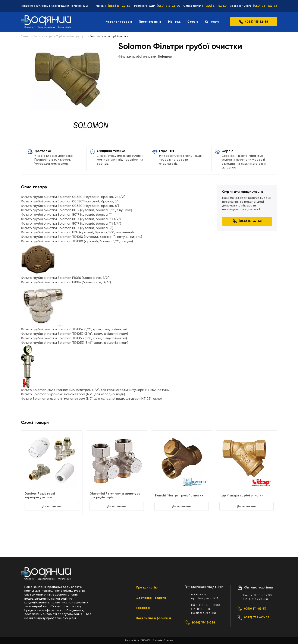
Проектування (150, 22)
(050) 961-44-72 (265, 6)
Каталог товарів (119, 22)
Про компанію (147, 588)
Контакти (212, 22)
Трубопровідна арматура (71, 36)
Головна (26, 36)
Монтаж (174, 22)
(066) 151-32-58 (119, 6)
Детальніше (52, 506)
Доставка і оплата (151, 598)
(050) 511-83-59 (216, 6)
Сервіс (193, 22)
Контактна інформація (154, 618)
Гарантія (143, 608)
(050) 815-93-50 (168, 6)
